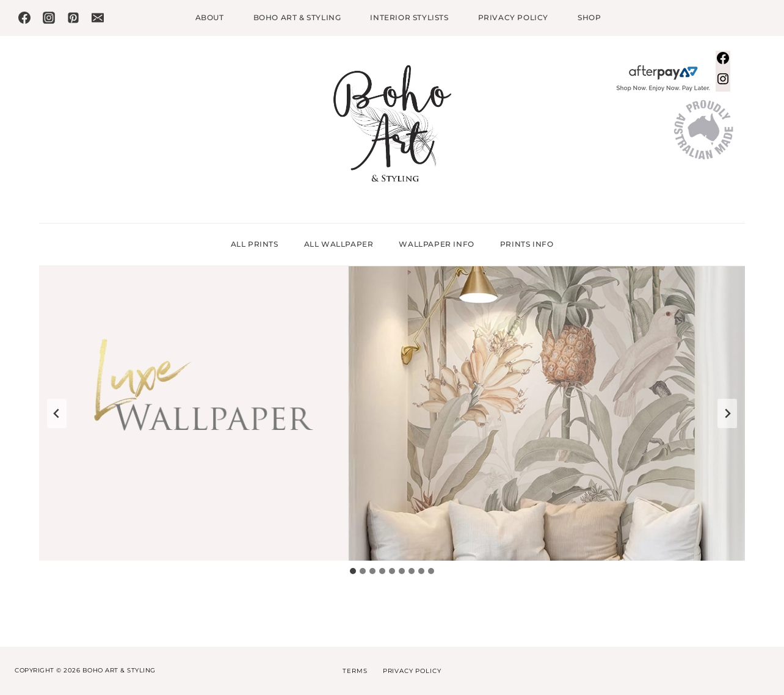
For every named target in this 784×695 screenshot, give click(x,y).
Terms (355, 671)
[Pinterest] (73, 18)
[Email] (98, 18)
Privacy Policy (513, 17)
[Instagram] (49, 18)
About (210, 17)
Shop (589, 17)
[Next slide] (727, 413)
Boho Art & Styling (297, 17)
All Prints (255, 244)
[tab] (353, 571)
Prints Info (527, 244)
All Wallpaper (339, 244)
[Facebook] (24, 18)
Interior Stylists (409, 17)
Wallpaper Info (436, 244)
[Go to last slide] (57, 413)
